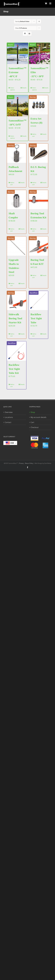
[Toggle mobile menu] (50, 3)
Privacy (21, 463)
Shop (33, 412)
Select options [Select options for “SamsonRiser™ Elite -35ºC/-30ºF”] (34, 89)
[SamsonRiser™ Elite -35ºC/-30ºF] (39, 53)
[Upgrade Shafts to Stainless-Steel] (17, 246)
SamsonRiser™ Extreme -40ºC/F (18, 72)
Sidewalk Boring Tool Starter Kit (15, 318)
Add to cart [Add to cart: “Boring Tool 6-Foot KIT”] (34, 276)
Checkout (35, 427)
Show (21, 28)
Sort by (22, 21)
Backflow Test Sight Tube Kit (14, 369)
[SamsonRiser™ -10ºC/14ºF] (18, 106)
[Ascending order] (39, 21)
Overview (9, 412)
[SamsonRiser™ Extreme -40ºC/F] (18, 53)
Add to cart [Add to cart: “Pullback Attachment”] (12, 184)
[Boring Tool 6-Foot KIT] (39, 246)
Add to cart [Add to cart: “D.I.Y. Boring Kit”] (34, 184)
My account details (38, 417)
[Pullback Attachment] (17, 153)
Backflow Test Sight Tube (36, 318)
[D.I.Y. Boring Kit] (39, 153)
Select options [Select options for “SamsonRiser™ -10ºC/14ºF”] (12, 137)
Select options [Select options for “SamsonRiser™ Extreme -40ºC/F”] (12, 89)
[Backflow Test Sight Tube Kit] (17, 351)
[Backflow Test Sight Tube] (39, 301)
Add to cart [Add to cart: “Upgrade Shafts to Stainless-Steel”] (12, 284)
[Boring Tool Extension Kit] (39, 200)
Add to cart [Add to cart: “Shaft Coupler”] (12, 230)
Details (24, 88)
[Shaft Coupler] (17, 200)
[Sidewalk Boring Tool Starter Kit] (17, 301)
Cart (32, 422)
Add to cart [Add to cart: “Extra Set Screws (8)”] (34, 135)
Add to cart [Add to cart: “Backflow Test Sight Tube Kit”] (12, 385)
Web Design (38, 463)
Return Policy (29, 463)
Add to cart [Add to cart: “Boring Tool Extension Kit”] (34, 230)
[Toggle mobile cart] (46, 3)
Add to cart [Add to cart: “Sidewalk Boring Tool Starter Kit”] (12, 335)
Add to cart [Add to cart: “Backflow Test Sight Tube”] (34, 335)
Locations (9, 417)
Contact (8, 422)
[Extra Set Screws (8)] (39, 105)
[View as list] (29, 34)
